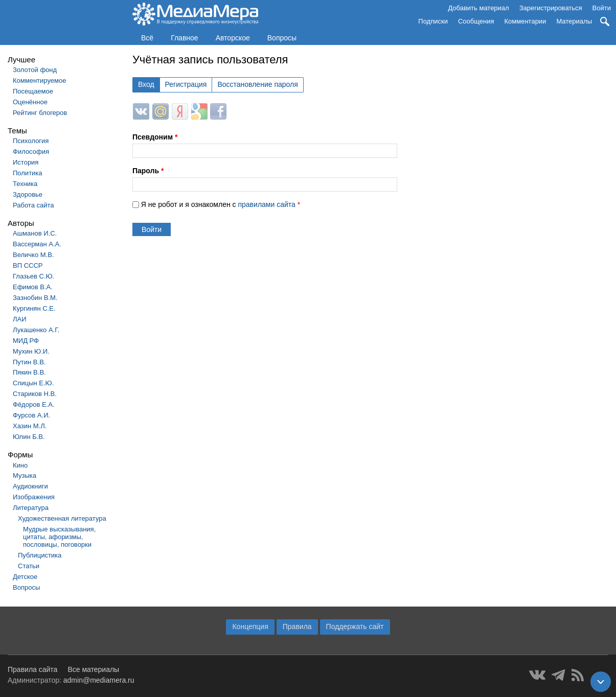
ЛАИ (20, 319)
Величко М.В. (33, 255)
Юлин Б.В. (29, 437)
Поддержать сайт (355, 626)
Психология (31, 141)
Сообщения (476, 21)
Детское (25, 577)
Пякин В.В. (29, 372)
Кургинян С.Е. (34, 308)
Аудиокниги (30, 486)
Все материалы (93, 669)
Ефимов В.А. (33, 287)
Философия (31, 152)
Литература (31, 508)
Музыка (25, 475)
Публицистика (40, 555)
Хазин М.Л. (30, 426)
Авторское (233, 38)
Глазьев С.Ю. (33, 276)
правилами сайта (266, 204)
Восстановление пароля (257, 84)
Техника (25, 184)
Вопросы (282, 38)
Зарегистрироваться (551, 8)
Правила (297, 626)
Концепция (250, 626)
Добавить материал (478, 8)
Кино (20, 465)
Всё (147, 38)
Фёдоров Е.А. (33, 404)
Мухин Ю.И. (31, 351)
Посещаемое (33, 91)
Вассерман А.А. (37, 244)
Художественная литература (62, 518)
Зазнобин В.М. (35, 298)
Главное (185, 38)
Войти (602, 8)
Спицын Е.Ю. (33, 383)
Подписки (433, 21)
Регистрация (186, 84)
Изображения (34, 497)
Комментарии (526, 21)
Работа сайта (33, 205)
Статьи (29, 566)
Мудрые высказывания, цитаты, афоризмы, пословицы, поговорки (59, 537)
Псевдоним (155, 137)
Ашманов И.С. (35, 233)
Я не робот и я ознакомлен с (221, 204)
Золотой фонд (35, 70)
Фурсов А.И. (31, 415)
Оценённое (30, 102)
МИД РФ (26, 341)
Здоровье (28, 194)
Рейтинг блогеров (40, 113)
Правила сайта (32, 669)
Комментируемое (39, 80)
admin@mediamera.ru (99, 680)
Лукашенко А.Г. (36, 330)
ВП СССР (28, 265)
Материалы (574, 21)
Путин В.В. (29, 362)
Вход (146, 84)
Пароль (148, 171)
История (26, 162)
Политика (28, 173)
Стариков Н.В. (35, 394)
